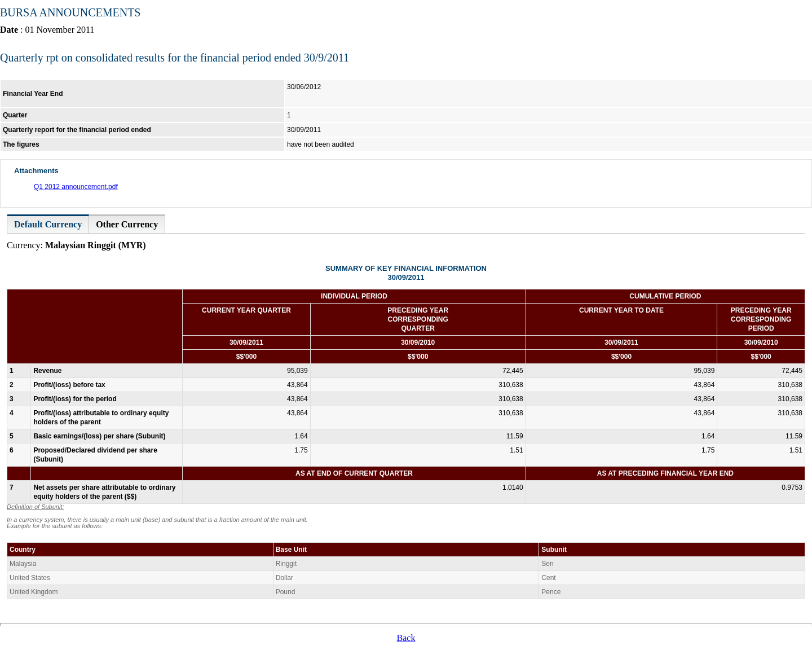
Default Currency (48, 224)
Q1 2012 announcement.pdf (76, 187)
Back (406, 638)
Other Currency (127, 224)
